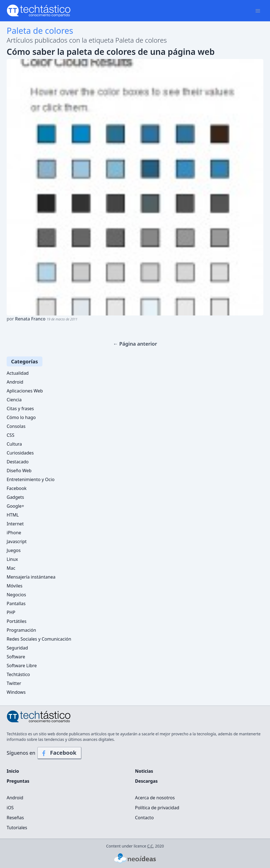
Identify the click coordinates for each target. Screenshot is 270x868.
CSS (11, 435)
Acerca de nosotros (155, 798)
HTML (13, 515)
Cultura (14, 444)
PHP (11, 612)
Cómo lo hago (21, 417)
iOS (10, 808)
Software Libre (22, 666)
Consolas (16, 426)
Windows (16, 692)
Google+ (15, 506)
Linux (12, 559)
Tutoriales (17, 828)
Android (15, 382)
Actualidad (18, 373)
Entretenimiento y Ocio (31, 479)
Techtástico (18, 674)
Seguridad (17, 648)
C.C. (151, 846)
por (42, 319)
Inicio (13, 771)
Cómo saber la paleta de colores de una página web (111, 52)
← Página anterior (135, 344)
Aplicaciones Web (25, 391)
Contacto (144, 818)
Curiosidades (20, 453)
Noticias (144, 771)
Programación (21, 630)
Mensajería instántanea (31, 577)
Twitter (14, 683)
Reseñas (15, 818)
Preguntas (18, 781)
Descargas (146, 781)
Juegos (14, 550)
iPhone (14, 533)
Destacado (18, 462)
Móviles (15, 586)
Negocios (16, 595)
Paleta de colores (40, 31)
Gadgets (15, 497)
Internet (15, 524)
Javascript (17, 541)
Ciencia (14, 400)
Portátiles (16, 621)
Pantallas (16, 604)
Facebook (17, 488)
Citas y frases (20, 409)
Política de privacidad (157, 808)
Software (16, 657)
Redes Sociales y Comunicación (39, 639)
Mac (11, 568)
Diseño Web (19, 471)
